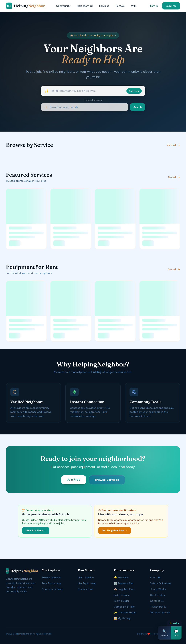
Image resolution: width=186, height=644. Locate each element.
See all (174, 177)
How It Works (158, 589)
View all (173, 145)
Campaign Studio (124, 607)
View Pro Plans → (36, 531)
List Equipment (87, 583)
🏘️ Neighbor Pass (124, 589)
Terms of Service (160, 612)
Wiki (134, 6)
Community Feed (52, 589)
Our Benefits (157, 595)
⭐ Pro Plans (121, 577)
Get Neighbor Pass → (115, 531)
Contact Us (157, 601)
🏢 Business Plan (124, 583)
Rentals (120, 6)
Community (63, 6)
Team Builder (122, 601)
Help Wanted (85, 6)
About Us (156, 577)
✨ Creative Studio (125, 612)
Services (104, 6)
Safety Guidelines (161, 583)
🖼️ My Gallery (122, 618)
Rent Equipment (51, 583)
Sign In (154, 6)
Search (138, 107)
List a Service (86, 577)
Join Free (171, 6)
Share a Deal (85, 589)
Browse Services (107, 480)
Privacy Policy (158, 607)
